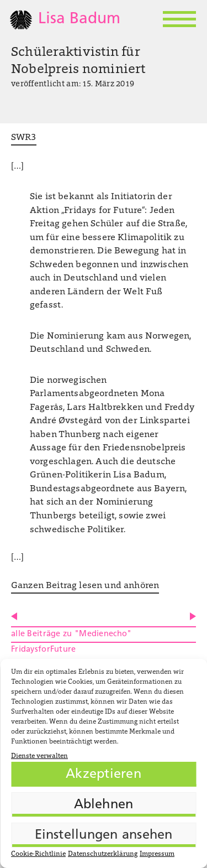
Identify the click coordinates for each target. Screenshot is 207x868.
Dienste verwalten (39, 756)
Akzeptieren (104, 775)
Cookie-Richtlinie (38, 854)
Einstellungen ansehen (104, 835)
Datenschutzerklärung (103, 854)
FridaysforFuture (44, 650)
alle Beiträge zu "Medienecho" (71, 634)
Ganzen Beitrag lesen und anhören (85, 586)
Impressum (157, 854)
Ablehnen (104, 805)
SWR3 (24, 138)
